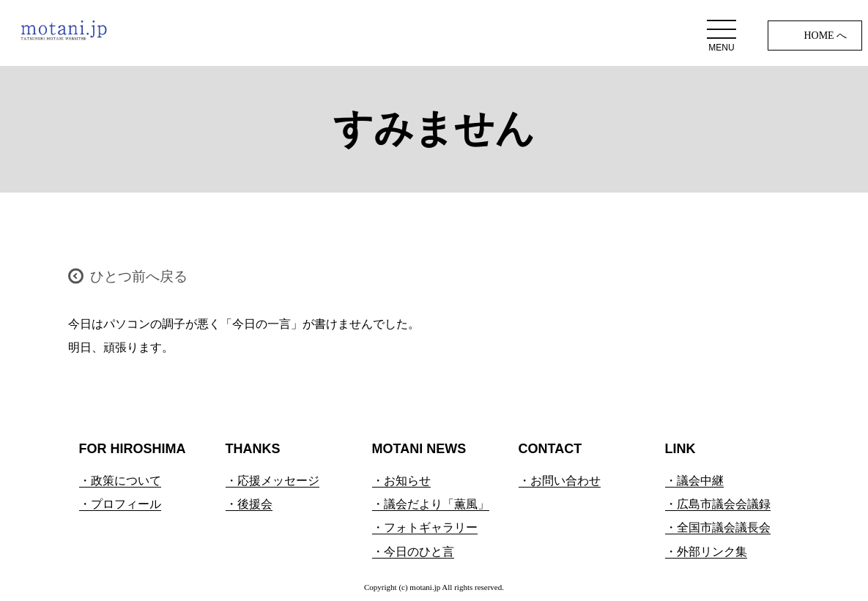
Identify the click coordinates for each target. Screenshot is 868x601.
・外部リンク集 (706, 552)
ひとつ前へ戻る (139, 276)
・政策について (120, 481)
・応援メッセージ (272, 481)
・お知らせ (401, 481)
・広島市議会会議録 (718, 504)
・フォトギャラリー (425, 527)
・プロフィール (120, 504)
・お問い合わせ (560, 481)
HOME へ (825, 36)
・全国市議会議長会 (718, 527)
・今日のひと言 (413, 552)
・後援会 (249, 504)
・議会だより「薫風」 (431, 504)
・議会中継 (694, 481)
